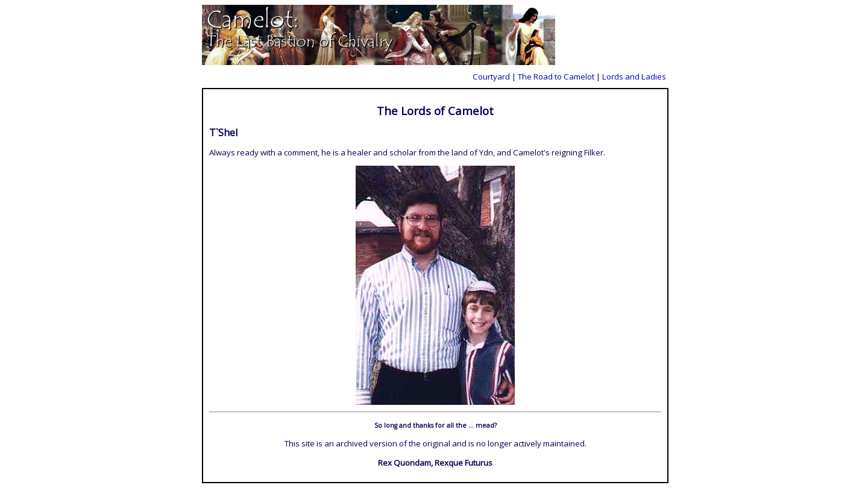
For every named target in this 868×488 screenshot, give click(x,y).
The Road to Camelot (556, 77)
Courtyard (491, 77)
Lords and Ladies (634, 77)
